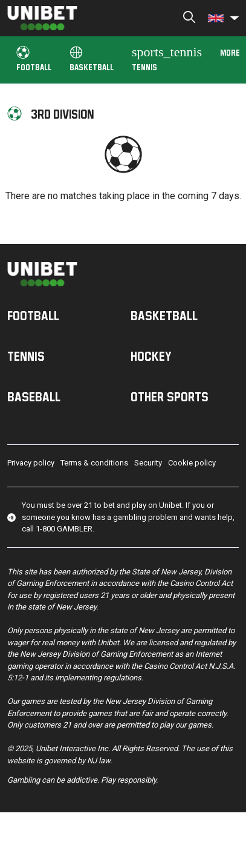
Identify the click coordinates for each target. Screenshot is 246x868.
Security (148, 463)
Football (34, 59)
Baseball (34, 396)
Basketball (92, 59)
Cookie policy (192, 463)
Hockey (151, 356)
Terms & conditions (94, 463)
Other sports (170, 396)
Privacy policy (31, 463)
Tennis (167, 58)
